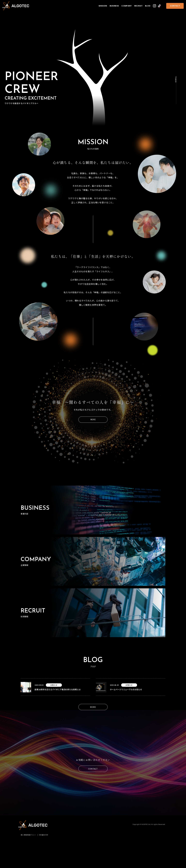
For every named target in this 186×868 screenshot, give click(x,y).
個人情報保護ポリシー (28, 835)
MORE (93, 419)
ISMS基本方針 (44, 835)
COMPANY (127, 6)
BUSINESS (114, 6)
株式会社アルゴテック (16, 6)
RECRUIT (138, 6)
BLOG (148, 6)
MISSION (103, 6)
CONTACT (175, 6)
